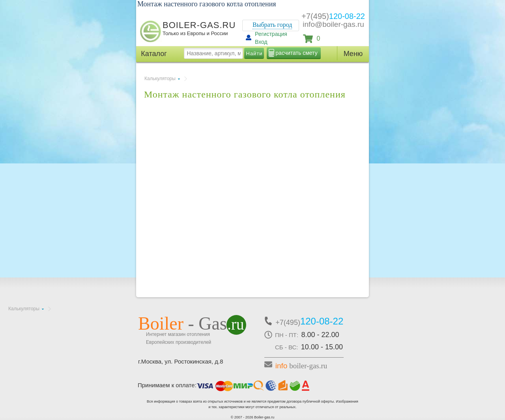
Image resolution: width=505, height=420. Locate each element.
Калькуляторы (160, 79)
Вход (261, 42)
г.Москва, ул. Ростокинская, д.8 (181, 361)
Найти (254, 53)
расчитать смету (296, 53)
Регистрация (271, 34)
